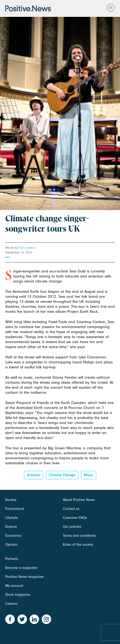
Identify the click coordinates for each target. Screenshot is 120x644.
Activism (34, 475)
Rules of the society (78, 545)
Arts (8, 257)
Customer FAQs (75, 518)
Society (11, 500)
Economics (13, 536)
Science (11, 527)
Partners (12, 559)
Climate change (62, 475)
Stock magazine (18, 595)
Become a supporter (21, 568)
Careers (11, 604)
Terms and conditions (79, 536)
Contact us (71, 509)
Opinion (11, 545)
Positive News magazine (25, 577)
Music (89, 475)
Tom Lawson (27, 248)
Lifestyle (12, 518)
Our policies (72, 527)
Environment (15, 509)
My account (14, 586)
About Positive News (79, 500)
